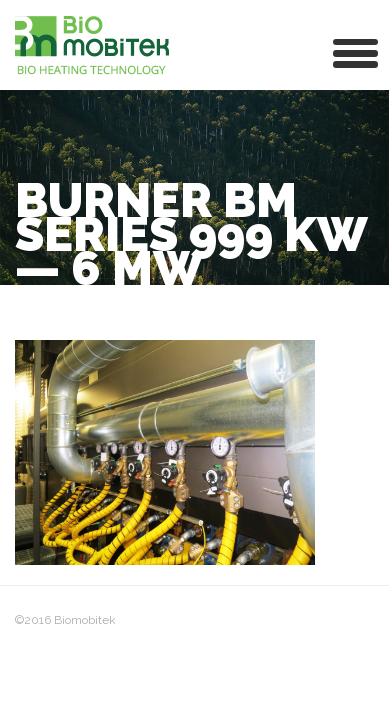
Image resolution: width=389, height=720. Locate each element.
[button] (356, 51)
